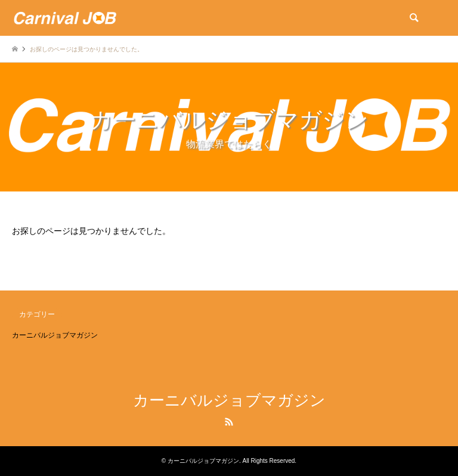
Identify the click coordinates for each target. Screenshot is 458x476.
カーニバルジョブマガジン (55, 335)
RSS (229, 422)
